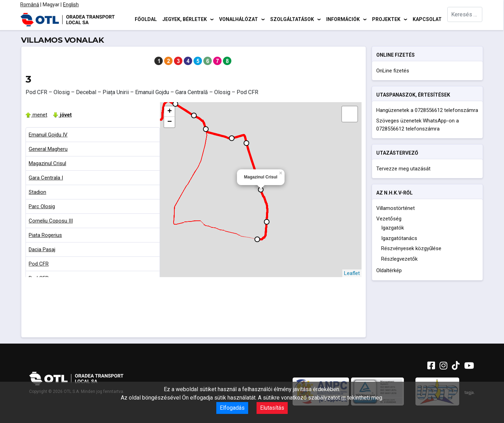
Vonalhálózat (239, 19)
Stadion (37, 192)
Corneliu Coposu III (51, 221)
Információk (343, 19)
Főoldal (146, 19)
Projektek (386, 19)
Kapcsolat (427, 19)
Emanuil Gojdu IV (48, 135)
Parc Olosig (42, 206)
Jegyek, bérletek (185, 19)
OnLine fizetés (393, 71)
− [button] (170, 122)
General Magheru (48, 149)
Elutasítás (272, 408)
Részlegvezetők (399, 259)
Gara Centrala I (46, 178)
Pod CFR (39, 264)
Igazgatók (393, 228)
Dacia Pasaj (42, 249)
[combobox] (465, 19)
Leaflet (352, 273)
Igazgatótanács (399, 238)
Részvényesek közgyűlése (411, 248)
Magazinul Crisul (47, 163)
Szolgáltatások (292, 19)
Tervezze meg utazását (403, 169)
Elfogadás (232, 408)
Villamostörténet (395, 208)
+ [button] (170, 112)
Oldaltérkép (389, 270)
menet (36, 115)
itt (344, 398)
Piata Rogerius (45, 235)
